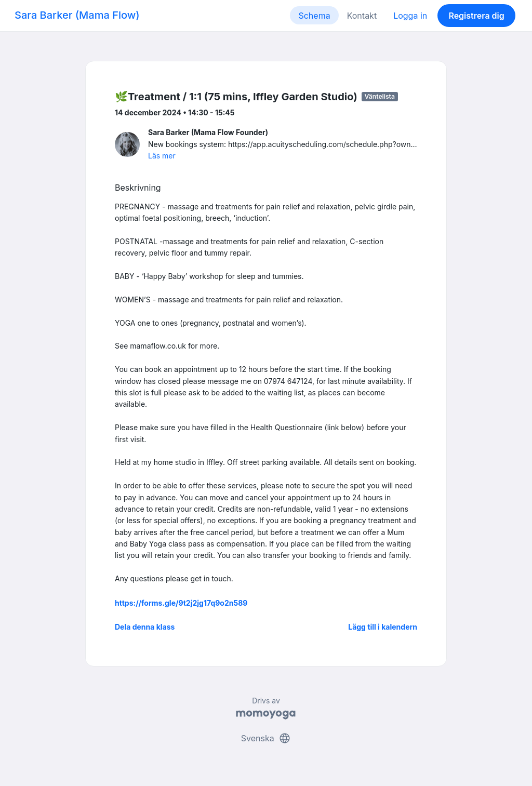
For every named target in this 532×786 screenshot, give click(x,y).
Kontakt (362, 16)
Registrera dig (476, 16)
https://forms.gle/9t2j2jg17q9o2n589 (181, 603)
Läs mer (162, 156)
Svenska (266, 738)
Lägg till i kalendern (383, 627)
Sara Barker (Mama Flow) (77, 15)
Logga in (410, 16)
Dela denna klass (145, 627)
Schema (314, 16)
